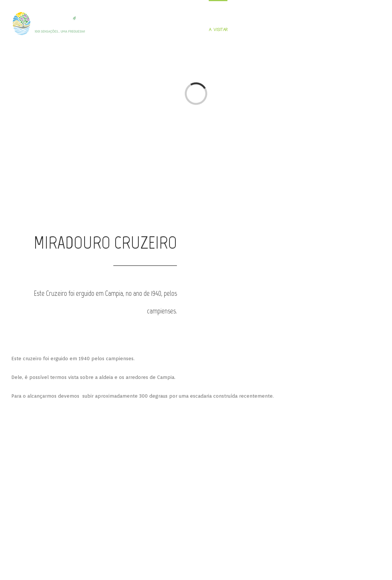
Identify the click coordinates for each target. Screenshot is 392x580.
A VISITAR (218, 30)
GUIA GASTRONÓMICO (250, 30)
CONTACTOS (370, 30)
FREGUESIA (160, 30)
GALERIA (304, 30)
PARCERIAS (230, 470)
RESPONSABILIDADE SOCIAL (180, 470)
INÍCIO (141, 30)
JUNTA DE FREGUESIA (335, 30)
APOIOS (134, 470)
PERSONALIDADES (189, 30)
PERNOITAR (283, 30)
